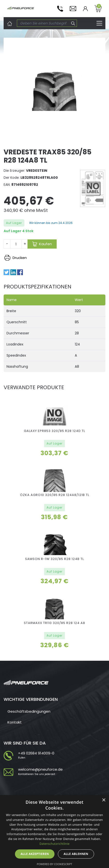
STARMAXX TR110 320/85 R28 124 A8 (54, 623)
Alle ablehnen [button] (76, 854)
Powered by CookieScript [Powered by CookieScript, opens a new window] (55, 864)
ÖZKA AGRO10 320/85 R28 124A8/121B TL (55, 495)
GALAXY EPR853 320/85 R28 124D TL (54, 431)
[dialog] (54, 832)
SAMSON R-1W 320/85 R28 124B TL (54, 559)
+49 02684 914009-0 (36, 753)
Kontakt (15, 722)
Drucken (16, 258)
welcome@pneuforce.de (40, 769)
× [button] (104, 800)
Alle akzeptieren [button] (35, 854)
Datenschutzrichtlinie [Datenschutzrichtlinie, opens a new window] (55, 844)
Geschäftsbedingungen (29, 711)
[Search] (43, 23)
